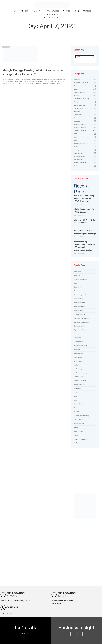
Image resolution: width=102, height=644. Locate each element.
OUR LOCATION (64, 591)
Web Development (85, 161)
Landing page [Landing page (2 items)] (78, 356)
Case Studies (53, 10)
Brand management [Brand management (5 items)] (80, 293)
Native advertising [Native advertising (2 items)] (80, 383)
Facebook (85, 110)
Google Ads (85, 113)
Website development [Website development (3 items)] (81, 438)
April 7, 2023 (6, 45)
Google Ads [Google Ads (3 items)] (78, 336)
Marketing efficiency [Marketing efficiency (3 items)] (80, 371)
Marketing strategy (85, 129)
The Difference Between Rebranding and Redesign (85, 231)
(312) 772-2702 (7, 611)
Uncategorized (85, 149)
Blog (77, 10)
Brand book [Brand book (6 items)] (78, 286)
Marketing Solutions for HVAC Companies (84, 209)
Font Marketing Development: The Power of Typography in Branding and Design (85, 244)
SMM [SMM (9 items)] (76, 406)
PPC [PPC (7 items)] (75, 391)
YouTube (85, 164)
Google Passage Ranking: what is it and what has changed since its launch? (34, 71)
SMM (85, 139)
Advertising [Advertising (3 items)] (77, 270)
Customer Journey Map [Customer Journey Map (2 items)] (81, 317)
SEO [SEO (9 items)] (75, 399)
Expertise (38, 10)
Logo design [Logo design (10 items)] (78, 360)
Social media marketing (85, 142)
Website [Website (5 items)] (77, 434)
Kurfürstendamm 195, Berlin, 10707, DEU (63, 600)
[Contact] (3, 605)
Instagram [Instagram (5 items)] (77, 348)
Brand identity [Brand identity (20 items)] (78, 289)
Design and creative (85, 104)
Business (85, 94)
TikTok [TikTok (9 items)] (76, 426)
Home (14, 10)
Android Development (85, 81)
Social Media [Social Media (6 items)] (78, 410)
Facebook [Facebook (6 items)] (77, 332)
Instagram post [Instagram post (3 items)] (79, 352)
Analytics (85, 78)
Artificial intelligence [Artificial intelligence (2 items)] (80, 278)
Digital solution (85, 107)
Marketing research (85, 123)
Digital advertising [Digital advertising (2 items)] (80, 324)
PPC (85, 133)
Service (67, 10)
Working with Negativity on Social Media (84, 220)
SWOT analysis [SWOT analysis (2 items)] (79, 418)
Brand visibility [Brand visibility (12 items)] (78, 309)
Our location (13, 591)
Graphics (85, 117)
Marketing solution (85, 126)
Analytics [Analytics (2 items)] (77, 274)
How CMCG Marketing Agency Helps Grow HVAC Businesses (84, 197)
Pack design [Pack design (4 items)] (78, 387)
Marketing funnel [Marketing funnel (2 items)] (79, 375)
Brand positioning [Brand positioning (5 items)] (79, 301)
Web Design (85, 158)
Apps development (85, 85)
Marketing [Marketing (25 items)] (77, 363)
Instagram (85, 120)
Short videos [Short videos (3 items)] (78, 402)
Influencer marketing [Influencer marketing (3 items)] (80, 344)
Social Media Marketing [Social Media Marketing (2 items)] (81, 414)
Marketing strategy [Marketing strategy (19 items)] (80, 379)
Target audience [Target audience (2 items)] (79, 422)
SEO (85, 136)
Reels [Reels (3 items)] (76, 395)
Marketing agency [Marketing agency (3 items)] (80, 367)
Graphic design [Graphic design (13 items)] (79, 340)
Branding (85, 88)
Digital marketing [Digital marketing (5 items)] (79, 328)
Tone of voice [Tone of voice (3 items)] (78, 430)
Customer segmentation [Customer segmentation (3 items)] (82, 321)
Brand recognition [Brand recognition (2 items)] (80, 305)
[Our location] (3, 593)
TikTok (85, 145)
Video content (85, 152)
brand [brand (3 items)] (76, 282)
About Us (25, 10)
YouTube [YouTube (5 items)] (77, 441)
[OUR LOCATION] (54, 593)
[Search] (77, 58)
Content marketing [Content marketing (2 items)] (80, 313)
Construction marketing (85, 97)
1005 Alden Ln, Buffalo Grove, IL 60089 (16, 599)
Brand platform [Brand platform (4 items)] (79, 297)
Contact (87, 10)
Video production (85, 155)
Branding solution (85, 91)
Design (85, 101)
